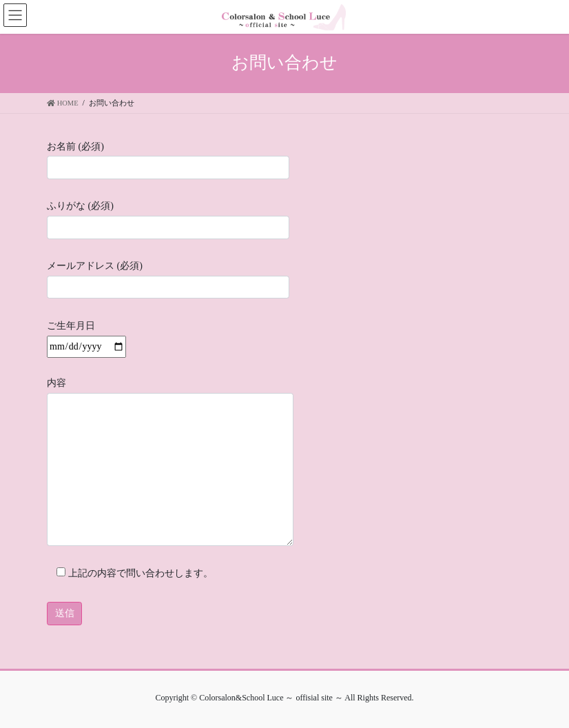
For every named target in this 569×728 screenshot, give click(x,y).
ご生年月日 (86, 336)
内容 (170, 462)
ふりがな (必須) (168, 220)
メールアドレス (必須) (168, 280)
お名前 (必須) (168, 160)
